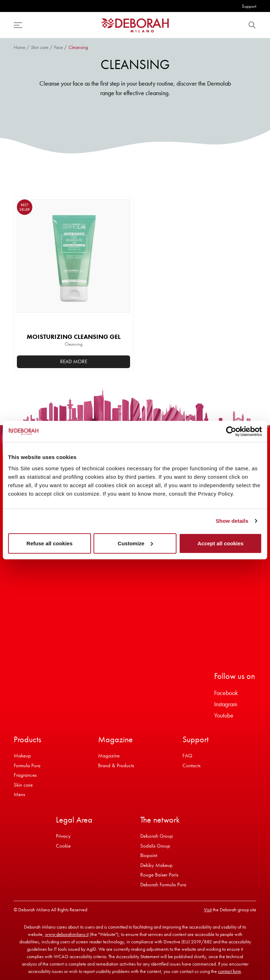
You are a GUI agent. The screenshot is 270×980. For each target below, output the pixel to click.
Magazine (109, 756)
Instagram (226, 704)
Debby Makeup (156, 865)
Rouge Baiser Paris (159, 875)
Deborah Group (157, 836)
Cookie (63, 846)
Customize (135, 543)
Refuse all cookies (49, 543)
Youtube (224, 715)
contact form (230, 971)
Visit (208, 910)
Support (249, 6)
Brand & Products (116, 765)
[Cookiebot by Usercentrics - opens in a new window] (231, 432)
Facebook (226, 693)
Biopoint (149, 855)
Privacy (63, 836)
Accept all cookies (221, 543)
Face (59, 47)
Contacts (191, 765)
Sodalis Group (155, 846)
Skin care (40, 47)
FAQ (187, 756)
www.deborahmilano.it (67, 934)
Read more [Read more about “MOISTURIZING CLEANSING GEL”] (74, 361)
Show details (232, 521)
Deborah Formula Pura (163, 885)
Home (20, 47)
